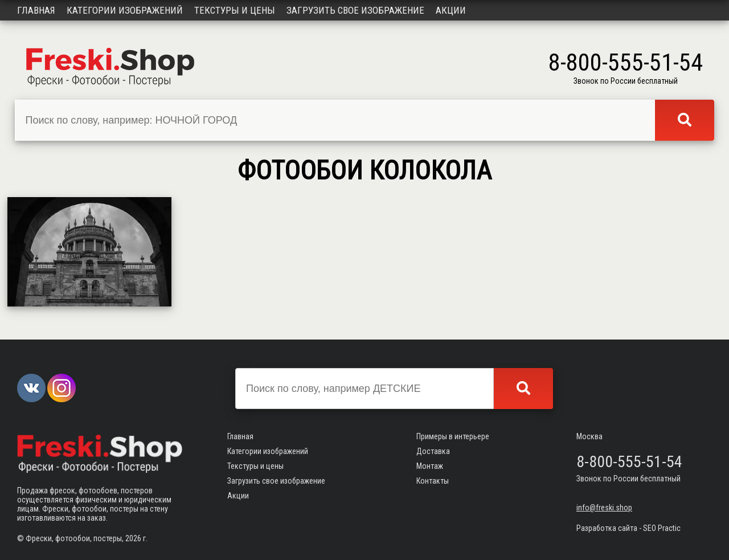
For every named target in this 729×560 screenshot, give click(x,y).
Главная (36, 10)
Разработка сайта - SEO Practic (628, 528)
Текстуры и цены (235, 10)
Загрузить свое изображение (355, 10)
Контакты (433, 481)
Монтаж (430, 466)
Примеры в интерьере (453, 436)
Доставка (433, 451)
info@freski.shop (604, 508)
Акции (451, 10)
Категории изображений (125, 10)
